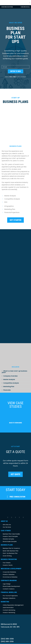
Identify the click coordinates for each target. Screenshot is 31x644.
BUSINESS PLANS (7, 541)
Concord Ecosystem (7, 7)
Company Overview (10, 372)
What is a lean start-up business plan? (15, 368)
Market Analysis (9, 375)
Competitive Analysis (11, 379)
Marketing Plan (9, 383)
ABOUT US (4, 517)
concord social (25, 7)
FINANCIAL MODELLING (9, 588)
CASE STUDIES (6, 527)
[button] (30, 3)
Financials (7, 386)
